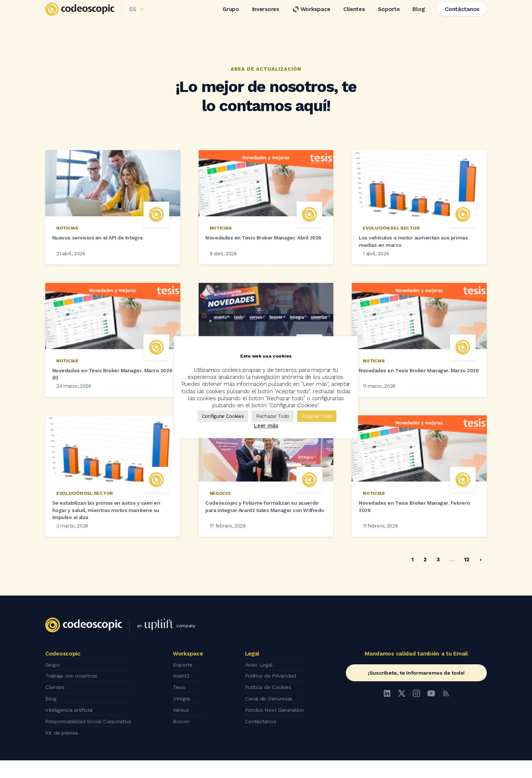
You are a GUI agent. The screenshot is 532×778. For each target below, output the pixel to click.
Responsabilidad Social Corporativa (91, 740)
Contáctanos (261, 740)
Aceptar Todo (317, 416)
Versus (184, 730)
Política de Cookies (269, 710)
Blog (418, 18)
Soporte (389, 18)
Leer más (266, 426)
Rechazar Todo (273, 416)
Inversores (266, 18)
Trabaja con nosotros (73, 699)
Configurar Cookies (223, 416)
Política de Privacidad (272, 699)
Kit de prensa (63, 751)
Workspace (311, 18)
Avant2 (184, 699)
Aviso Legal (259, 689)
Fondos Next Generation (276, 730)
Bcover (185, 740)
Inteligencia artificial (71, 730)
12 (467, 585)
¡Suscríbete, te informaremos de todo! (416, 698)
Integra (185, 720)
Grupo (231, 18)
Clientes (354, 18)
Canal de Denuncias (270, 720)
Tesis (182, 710)
